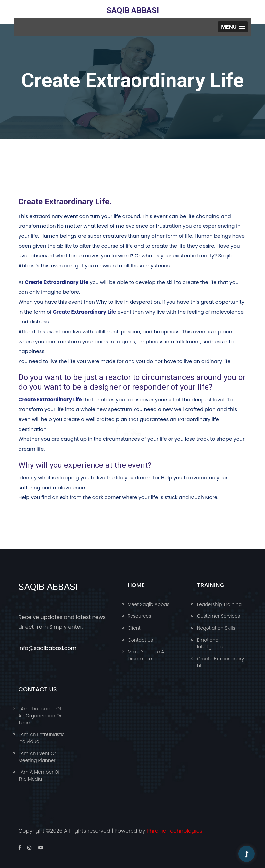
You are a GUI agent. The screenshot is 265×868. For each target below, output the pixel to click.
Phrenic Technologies (174, 831)
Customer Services (218, 616)
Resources (139, 616)
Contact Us (140, 640)
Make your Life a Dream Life (146, 655)
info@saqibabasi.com (47, 648)
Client (134, 628)
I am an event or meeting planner (37, 757)
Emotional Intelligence (210, 643)
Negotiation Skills (216, 628)
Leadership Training (219, 604)
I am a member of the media (39, 776)
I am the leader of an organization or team (40, 716)
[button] (233, 27)
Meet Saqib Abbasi (149, 604)
